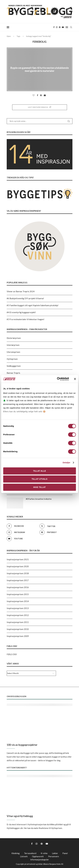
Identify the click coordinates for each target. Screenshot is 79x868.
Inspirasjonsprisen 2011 (18, 622)
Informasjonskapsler (40, 860)
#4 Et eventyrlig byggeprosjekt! (21, 312)
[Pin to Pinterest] (41, 95)
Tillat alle (39, 471)
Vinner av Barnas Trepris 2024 (21, 291)
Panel (65, 853)
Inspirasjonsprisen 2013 (18, 608)
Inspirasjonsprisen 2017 (18, 580)
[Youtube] (63, 27)
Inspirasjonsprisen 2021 (18, 559)
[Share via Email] (45, 95)
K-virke (44, 853)
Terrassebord (30, 853)
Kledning (16, 853)
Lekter (55, 853)
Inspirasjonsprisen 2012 (18, 615)
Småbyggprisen (14, 366)
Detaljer (67, 463)
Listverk (24, 856)
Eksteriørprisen (14, 338)
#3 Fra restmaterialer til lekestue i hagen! (26, 319)
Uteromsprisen (13, 352)
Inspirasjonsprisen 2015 (18, 594)
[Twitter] (55, 526)
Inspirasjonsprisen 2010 (18, 629)
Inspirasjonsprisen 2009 (18, 636)
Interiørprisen (13, 345)
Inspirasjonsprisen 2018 (18, 573)
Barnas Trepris (13, 373)
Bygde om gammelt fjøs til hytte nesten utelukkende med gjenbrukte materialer (40, 69)
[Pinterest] (60, 27)
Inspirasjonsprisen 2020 (18, 566)
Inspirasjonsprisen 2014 (18, 601)
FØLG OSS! (12, 654)
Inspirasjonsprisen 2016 (18, 587)
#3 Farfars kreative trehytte (39, 499)
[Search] (71, 27)
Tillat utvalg (39, 479)
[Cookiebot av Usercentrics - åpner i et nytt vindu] (57, 379)
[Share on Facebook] (38, 95)
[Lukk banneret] (75, 379)
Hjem (9, 36)
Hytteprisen (12, 359)
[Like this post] (34, 95)
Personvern (54, 856)
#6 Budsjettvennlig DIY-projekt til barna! (25, 298)
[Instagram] (57, 27)
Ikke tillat (39, 487)
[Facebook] (54, 27)
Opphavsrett (38, 856)
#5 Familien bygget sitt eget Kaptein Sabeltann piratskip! (33, 305)
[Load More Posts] (40, 107)
